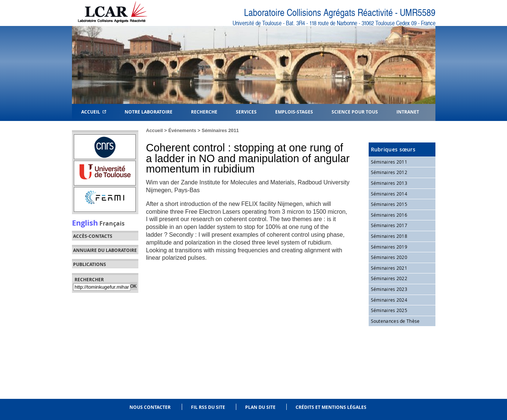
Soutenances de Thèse (395, 321)
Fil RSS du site (208, 407)
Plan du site (260, 407)
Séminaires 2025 (389, 310)
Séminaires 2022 (389, 278)
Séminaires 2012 (389, 172)
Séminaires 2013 (389, 183)
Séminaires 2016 (389, 215)
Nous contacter (150, 407)
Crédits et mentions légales (331, 407)
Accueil (94, 111)
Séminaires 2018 (389, 236)
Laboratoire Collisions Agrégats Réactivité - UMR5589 (340, 13)
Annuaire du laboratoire (105, 250)
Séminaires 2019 (389, 247)
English (85, 223)
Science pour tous (355, 111)
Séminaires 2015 (389, 204)
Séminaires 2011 (220, 130)
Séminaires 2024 (389, 300)
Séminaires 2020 (389, 257)
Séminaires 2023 (389, 289)
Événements (182, 130)
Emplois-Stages (294, 111)
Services (246, 111)
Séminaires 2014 (389, 194)
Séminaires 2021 (389, 268)
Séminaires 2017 (389, 225)
